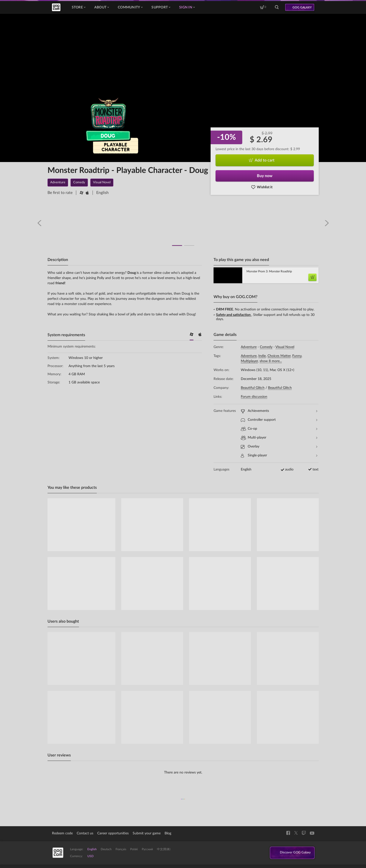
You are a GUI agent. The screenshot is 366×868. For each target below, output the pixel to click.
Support (161, 7)
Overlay (279, 447)
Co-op (279, 429)
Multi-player (279, 438)
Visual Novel (285, 347)
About (102, 7)
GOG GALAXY (302, 7)
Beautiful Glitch (253, 388)
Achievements (279, 411)
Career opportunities (113, 833)
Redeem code (62, 833)
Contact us (85, 833)
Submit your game (147, 833)
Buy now (265, 176)
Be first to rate (60, 193)
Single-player (279, 456)
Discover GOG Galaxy (292, 853)
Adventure (249, 347)
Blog (168, 833)
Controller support (279, 420)
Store (79, 7)
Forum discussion (254, 397)
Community (130, 7)
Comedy (266, 347)
